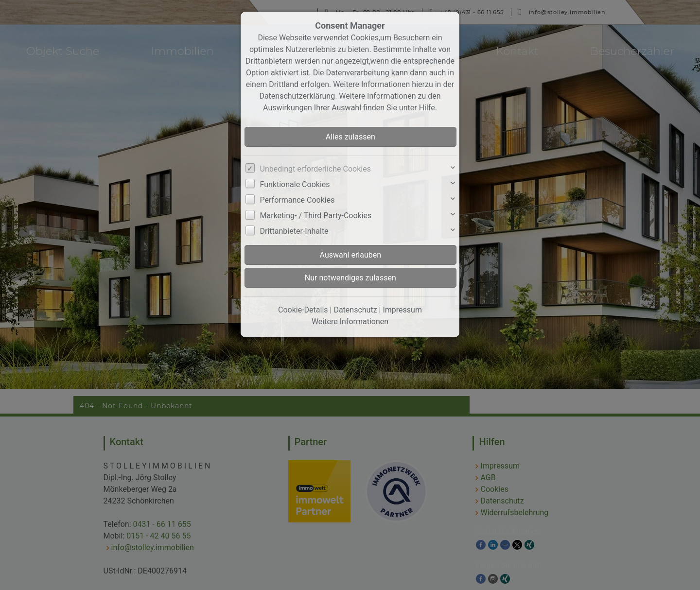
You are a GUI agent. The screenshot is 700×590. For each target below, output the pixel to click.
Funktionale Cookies (295, 184)
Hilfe (427, 108)
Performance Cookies (297, 200)
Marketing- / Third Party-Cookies (316, 216)
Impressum (402, 310)
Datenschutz (355, 310)
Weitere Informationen (350, 321)
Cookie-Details (303, 310)
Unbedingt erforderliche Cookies (315, 169)
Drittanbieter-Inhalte (294, 231)
